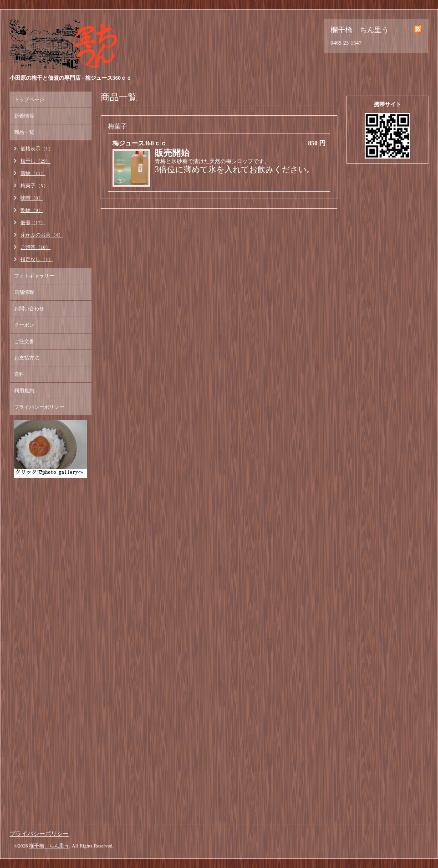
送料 (19, 374)
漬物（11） (33, 173)
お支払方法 (27, 358)
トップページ (29, 99)
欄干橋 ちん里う (49, 846)
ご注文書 (24, 341)
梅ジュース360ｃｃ (140, 143)
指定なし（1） (37, 259)
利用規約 (24, 390)
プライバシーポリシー (39, 407)
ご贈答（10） (36, 247)
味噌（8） (32, 198)
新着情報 (24, 116)
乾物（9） (32, 210)
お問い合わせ (29, 308)
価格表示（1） (37, 149)
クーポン (24, 325)
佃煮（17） (33, 222)
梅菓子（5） (34, 185)
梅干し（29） (36, 161)
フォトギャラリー (34, 276)
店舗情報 (24, 292)
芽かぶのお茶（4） (42, 235)
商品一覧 (24, 132)
